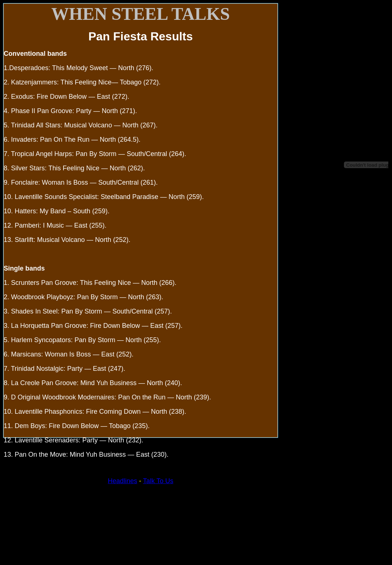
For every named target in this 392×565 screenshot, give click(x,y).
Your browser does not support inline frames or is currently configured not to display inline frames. (333, 136)
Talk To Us (158, 481)
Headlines (123, 481)
